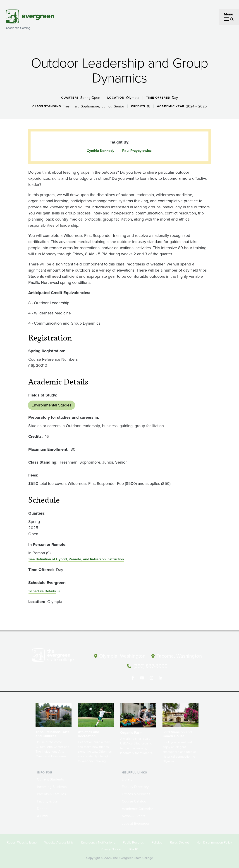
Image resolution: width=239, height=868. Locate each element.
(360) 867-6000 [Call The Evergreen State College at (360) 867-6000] (151, 665)
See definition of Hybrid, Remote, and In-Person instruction (76, 559)
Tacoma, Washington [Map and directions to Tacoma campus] (179, 655)
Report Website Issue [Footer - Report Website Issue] (22, 840)
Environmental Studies (51, 405)
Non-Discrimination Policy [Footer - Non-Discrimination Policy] (214, 840)
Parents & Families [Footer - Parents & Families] (51, 791)
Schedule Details (42, 591)
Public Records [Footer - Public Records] (133, 840)
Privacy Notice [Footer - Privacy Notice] (111, 847)
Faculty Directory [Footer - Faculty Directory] (135, 784)
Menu (228, 14)
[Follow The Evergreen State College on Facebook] (133, 676)
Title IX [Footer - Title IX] (133, 847)
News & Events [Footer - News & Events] (134, 813)
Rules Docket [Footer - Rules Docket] (179, 840)
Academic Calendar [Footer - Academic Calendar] (137, 806)
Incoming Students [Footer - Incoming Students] (52, 784)
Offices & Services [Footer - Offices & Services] (136, 791)
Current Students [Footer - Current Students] (50, 777)
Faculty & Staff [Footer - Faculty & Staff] (48, 799)
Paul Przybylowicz (137, 151)
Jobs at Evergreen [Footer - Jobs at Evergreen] (136, 821)
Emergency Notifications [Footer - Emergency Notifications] (98, 840)
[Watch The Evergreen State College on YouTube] (142, 676)
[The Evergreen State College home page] (59, 656)
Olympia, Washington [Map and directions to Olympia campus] (123, 655)
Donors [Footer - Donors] (43, 806)
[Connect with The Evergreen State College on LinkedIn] (161, 676)
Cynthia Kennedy (100, 151)
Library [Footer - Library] (127, 777)
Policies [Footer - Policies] (157, 840)
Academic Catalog (18, 28)
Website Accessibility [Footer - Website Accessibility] (59, 840)
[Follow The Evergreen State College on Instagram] (151, 676)
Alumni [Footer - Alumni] (43, 813)
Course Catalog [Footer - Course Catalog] (134, 799)
